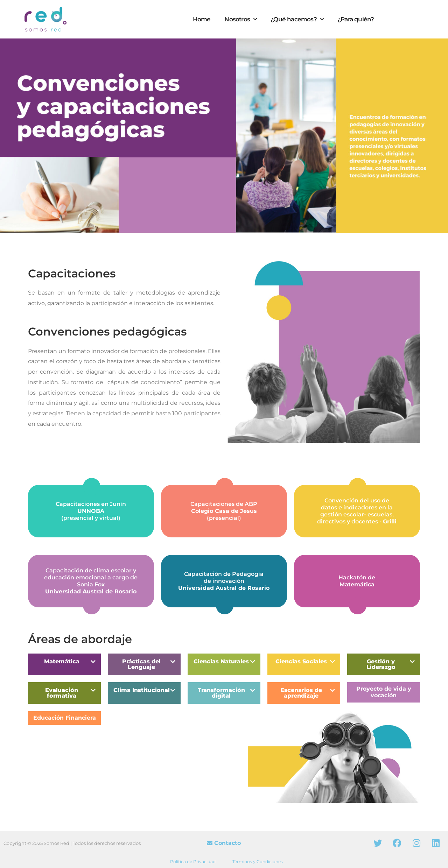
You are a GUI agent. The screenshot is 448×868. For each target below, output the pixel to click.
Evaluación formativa (62, 693)
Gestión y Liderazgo (381, 664)
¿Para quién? (356, 19)
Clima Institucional (142, 690)
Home (202, 19)
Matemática (62, 661)
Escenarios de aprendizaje (301, 693)
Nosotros (240, 19)
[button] (64, 664)
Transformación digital (221, 693)
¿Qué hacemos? (297, 19)
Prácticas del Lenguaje (141, 664)
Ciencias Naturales (221, 661)
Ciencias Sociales (301, 661)
